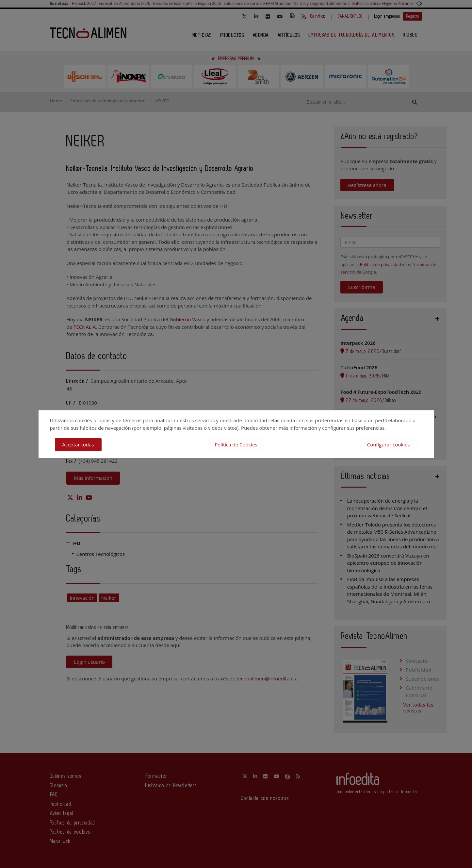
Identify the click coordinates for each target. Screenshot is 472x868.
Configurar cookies (389, 444)
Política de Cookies (236, 444)
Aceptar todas (78, 444)
